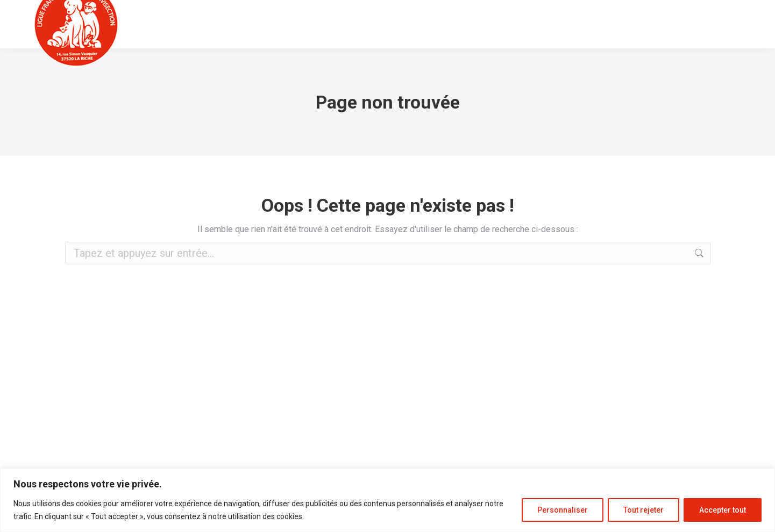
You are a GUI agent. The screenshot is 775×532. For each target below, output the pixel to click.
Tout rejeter (644, 510)
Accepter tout (723, 510)
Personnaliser (563, 510)
